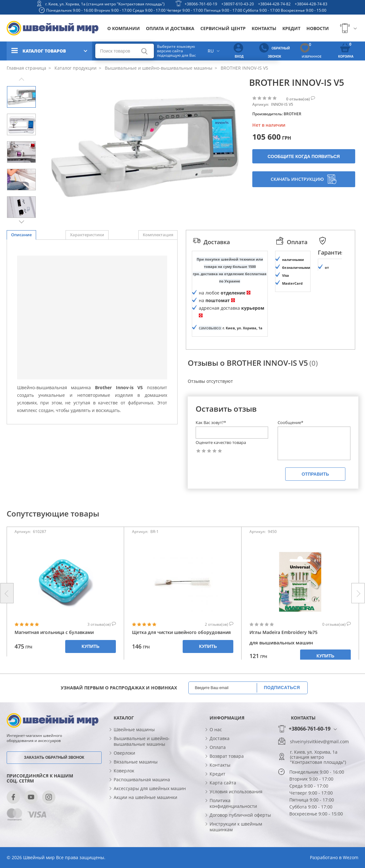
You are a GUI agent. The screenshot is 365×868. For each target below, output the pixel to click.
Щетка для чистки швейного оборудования (181, 632)
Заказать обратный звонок (54, 757)
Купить (91, 646)
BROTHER (293, 114)
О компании (124, 28)
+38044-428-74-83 (311, 4)
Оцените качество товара (221, 443)
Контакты (264, 28)
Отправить (315, 474)
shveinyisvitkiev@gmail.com (319, 742)
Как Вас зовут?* (211, 422)
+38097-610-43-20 (238, 4)
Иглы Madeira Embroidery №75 (283, 632)
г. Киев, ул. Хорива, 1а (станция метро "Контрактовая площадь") (105, 4)
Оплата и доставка (170, 28)
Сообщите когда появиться (304, 156)
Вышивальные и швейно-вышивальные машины (158, 68)
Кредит (291, 28)
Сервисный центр (223, 28)
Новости (318, 28)
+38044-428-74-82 (274, 4)
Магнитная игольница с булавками (54, 632)
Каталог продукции (75, 68)
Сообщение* (290, 422)
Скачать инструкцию (304, 179)
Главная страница (26, 68)
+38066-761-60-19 (201, 4)
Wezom (351, 857)
